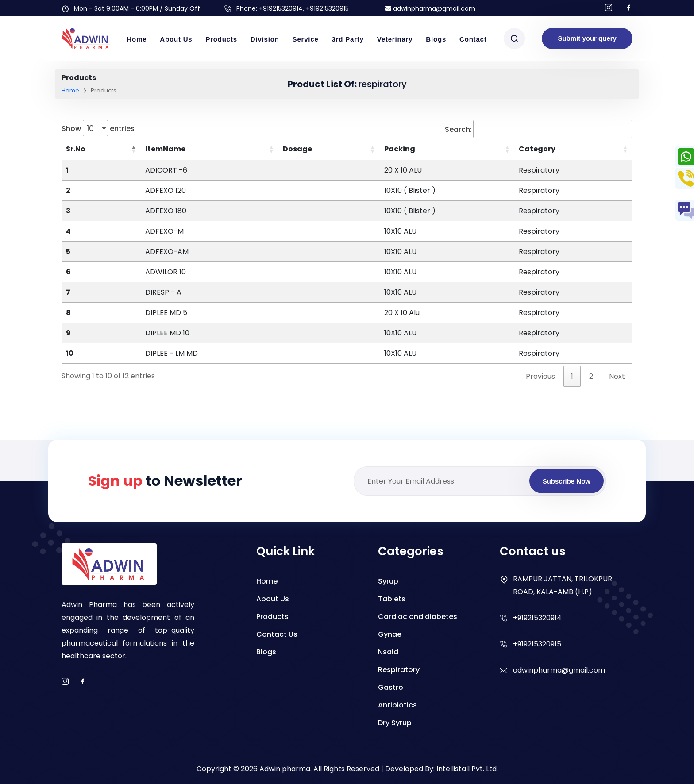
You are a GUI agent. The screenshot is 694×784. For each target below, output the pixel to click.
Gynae (390, 634)
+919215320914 (281, 8)
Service (306, 39)
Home (137, 39)
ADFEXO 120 (166, 190)
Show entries (98, 128)
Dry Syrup (395, 723)
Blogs (436, 39)
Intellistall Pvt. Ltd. (467, 769)
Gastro (391, 687)
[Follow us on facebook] (629, 8)
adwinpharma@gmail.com (430, 8)
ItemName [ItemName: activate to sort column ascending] (165, 149)
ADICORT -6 (166, 170)
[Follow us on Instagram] (609, 8)
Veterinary (395, 39)
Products (221, 39)
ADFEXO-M (164, 231)
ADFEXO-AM (167, 252)
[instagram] (65, 682)
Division (265, 39)
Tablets (392, 599)
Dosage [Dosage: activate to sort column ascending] (297, 149)
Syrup (388, 581)
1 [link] (572, 376)
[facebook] (83, 682)
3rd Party (348, 39)
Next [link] (617, 376)
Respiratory (399, 670)
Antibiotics (397, 705)
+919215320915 (537, 644)
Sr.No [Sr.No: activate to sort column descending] (76, 149)
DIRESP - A (163, 292)
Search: (539, 129)
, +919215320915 (326, 8)
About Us (176, 39)
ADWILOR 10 (166, 272)
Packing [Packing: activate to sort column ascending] (400, 149)
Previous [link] (540, 376)
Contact (473, 39)
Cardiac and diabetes (418, 617)
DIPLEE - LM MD (172, 353)
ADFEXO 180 (166, 211)
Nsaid (388, 652)
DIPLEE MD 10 (167, 333)
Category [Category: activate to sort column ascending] (537, 149)
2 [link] (591, 376)
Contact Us (277, 634)
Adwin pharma (285, 769)
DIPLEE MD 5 (166, 313)
